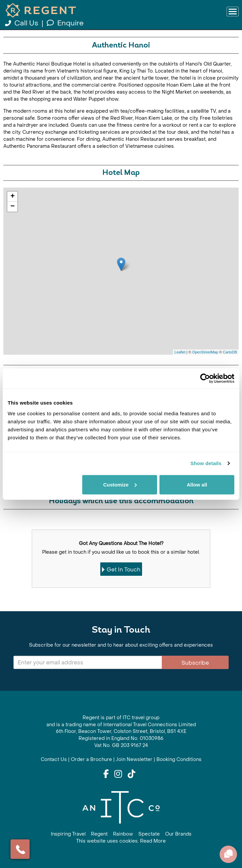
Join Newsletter (134, 759)
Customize (120, 484)
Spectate (149, 834)
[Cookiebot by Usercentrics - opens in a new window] (205, 378)
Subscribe (195, 663)
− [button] (13, 207)
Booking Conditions (179, 759)
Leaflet (180, 352)
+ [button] (13, 197)
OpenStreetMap (205, 352)
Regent (99, 834)
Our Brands (178, 834)
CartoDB (230, 352)
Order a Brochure (91, 759)
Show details (206, 463)
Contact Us (54, 759)
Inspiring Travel (68, 834)
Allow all (197, 484)
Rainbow (123, 834)
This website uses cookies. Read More (121, 841)
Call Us (22, 23)
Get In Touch (121, 570)
